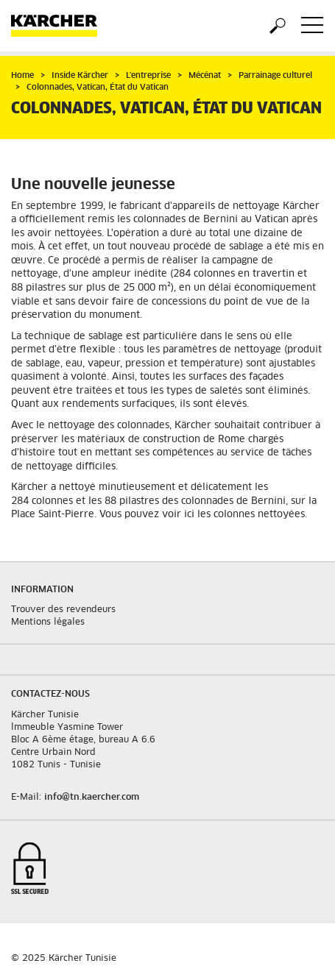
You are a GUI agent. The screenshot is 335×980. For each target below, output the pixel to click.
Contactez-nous (50, 695)
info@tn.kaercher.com (92, 798)
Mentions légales (48, 622)
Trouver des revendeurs (63, 610)
